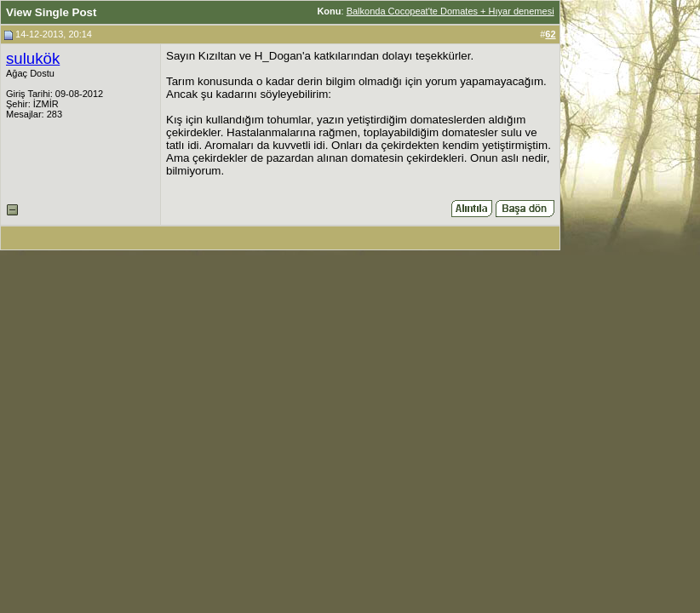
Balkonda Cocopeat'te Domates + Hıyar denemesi (450, 11)
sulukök (33, 58)
